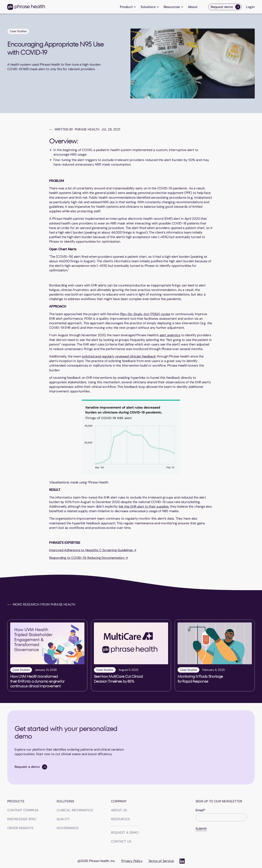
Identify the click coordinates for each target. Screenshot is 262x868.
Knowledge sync (22, 819)
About (193, 7)
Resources (120, 819)
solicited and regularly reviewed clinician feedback (119, 356)
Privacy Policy (132, 861)
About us (119, 810)
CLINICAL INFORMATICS (75, 810)
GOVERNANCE (68, 828)
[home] (26, 7)
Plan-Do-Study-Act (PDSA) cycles (145, 314)
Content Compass (23, 810)
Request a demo (125, 833)
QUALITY (63, 819)
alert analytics (170, 335)
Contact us (121, 841)
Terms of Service (161, 861)
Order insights (20, 828)
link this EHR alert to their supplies (144, 507)
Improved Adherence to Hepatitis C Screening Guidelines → (93, 550)
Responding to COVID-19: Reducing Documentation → (88, 558)
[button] (128, 7)
